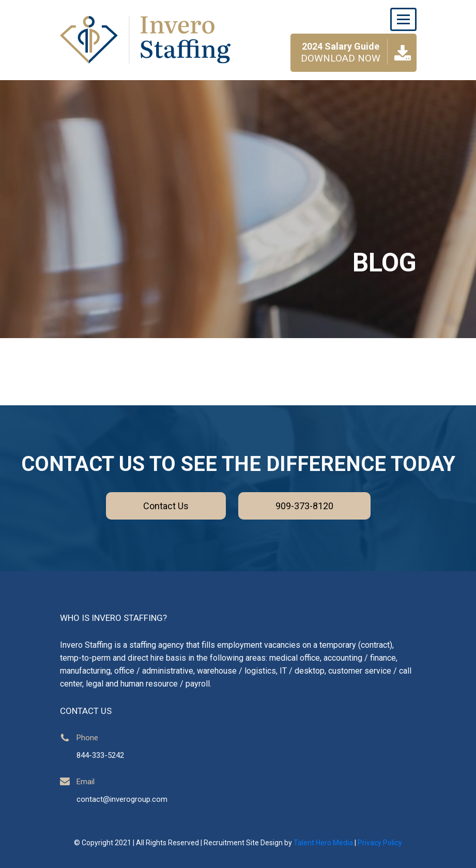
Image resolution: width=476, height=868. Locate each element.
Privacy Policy (380, 843)
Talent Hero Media (323, 843)
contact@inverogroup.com (122, 799)
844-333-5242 (100, 755)
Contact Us (166, 506)
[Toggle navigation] (403, 19)
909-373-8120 (304, 506)
